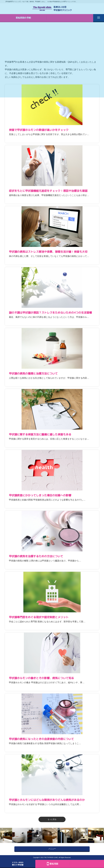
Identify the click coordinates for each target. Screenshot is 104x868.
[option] (20, 835)
